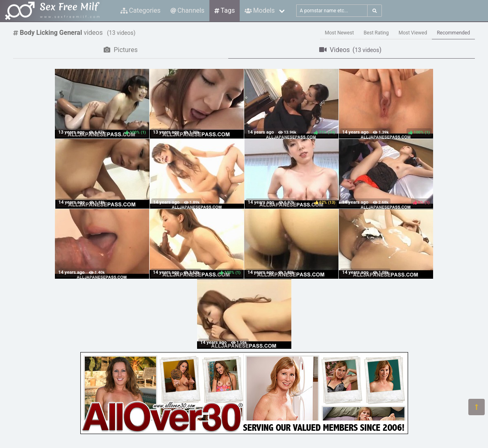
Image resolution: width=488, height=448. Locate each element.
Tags (225, 10)
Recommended (453, 33)
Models (260, 10)
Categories (141, 10)
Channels (187, 10)
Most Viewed (413, 33)
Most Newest (339, 33)
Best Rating (376, 33)
